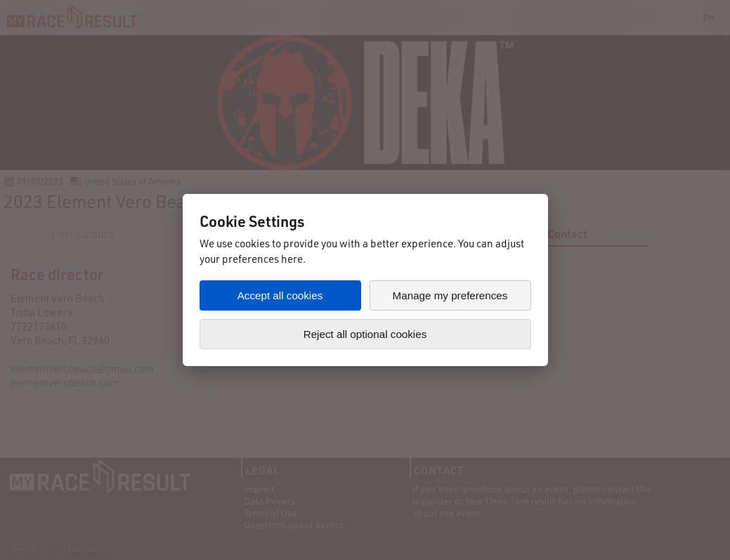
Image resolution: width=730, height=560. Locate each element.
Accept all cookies (280, 295)
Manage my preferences (450, 295)
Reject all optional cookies (365, 334)
